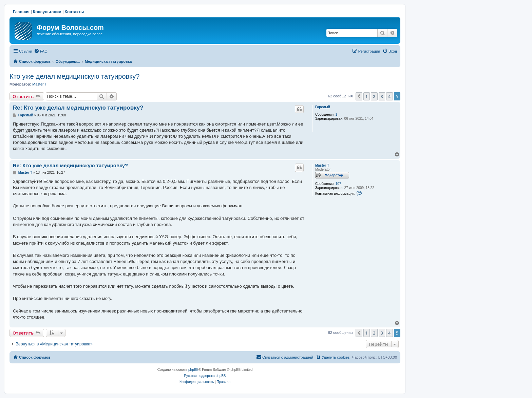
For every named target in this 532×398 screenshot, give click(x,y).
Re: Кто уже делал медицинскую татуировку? (78, 108)
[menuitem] (41, 51)
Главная (21, 12)
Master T (40, 84)
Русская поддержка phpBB (205, 376)
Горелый (323, 107)
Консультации (47, 12)
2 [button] (374, 96)
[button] (359, 96)
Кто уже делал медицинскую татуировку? (74, 76)
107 (338, 184)
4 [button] (389, 96)
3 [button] (382, 96)
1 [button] (367, 96)
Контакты (74, 12)
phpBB (193, 370)
